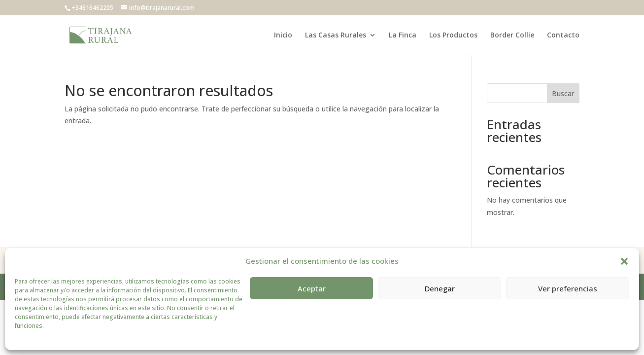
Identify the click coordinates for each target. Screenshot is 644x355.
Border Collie (512, 35)
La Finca (403, 35)
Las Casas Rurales (336, 35)
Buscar (563, 93)
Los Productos (453, 35)
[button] (624, 261)
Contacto (563, 35)
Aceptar (312, 288)
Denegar (440, 288)
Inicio (283, 35)
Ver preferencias (568, 288)
